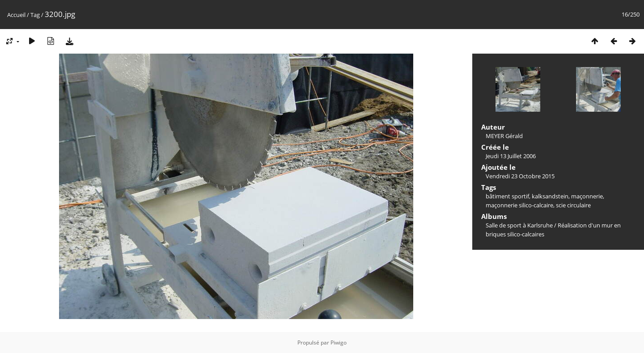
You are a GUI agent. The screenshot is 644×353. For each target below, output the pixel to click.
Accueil (16, 15)
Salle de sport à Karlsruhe (519, 225)
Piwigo (339, 342)
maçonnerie (587, 196)
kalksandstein (550, 196)
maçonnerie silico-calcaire (519, 205)
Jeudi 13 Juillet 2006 (511, 156)
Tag (35, 15)
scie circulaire (573, 205)
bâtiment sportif (507, 196)
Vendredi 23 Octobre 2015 (520, 176)
